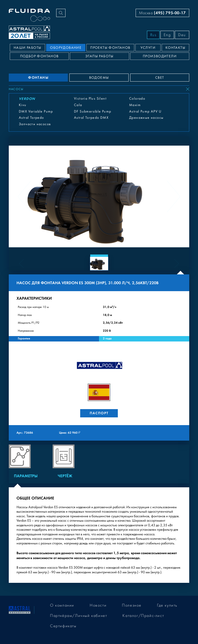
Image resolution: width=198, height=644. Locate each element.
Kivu (23, 105)
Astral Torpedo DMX (91, 118)
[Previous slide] (24, 196)
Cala (78, 105)
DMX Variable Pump (36, 112)
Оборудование (66, 48)
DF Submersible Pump (93, 112)
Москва (162, 13)
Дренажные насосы (146, 118)
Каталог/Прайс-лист (143, 616)
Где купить (167, 605)
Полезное (132, 605)
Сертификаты (63, 626)
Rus (153, 35)
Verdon (27, 99)
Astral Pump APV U (145, 112)
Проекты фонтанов (110, 48)
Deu (182, 35)
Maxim (135, 105)
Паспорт (99, 413)
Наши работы (27, 48)
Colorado (137, 99)
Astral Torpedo (31, 118)
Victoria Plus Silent (90, 99)
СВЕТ (160, 78)
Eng (167, 35)
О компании (62, 605)
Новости (98, 605)
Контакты (175, 48)
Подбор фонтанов (39, 56)
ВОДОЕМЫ (99, 78)
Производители (160, 56)
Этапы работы (100, 56)
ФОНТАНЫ (38, 78)
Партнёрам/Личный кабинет (79, 616)
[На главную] (20, 610)
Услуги (148, 48)
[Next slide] (174, 196)
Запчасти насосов (35, 124)
